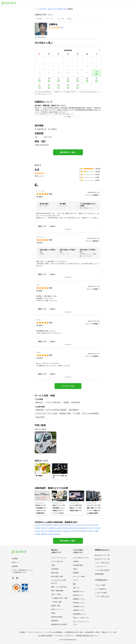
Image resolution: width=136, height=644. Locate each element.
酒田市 (57, 525)
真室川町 (58, 531)
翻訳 (74, 584)
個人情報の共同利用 (45, 636)
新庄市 (63, 525)
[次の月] (100, 50)
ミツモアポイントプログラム (64, 636)
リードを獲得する (101, 589)
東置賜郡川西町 (62, 9)
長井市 (90, 525)
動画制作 (76, 573)
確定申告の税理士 (57, 617)
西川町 (77, 528)
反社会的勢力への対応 (92, 632)
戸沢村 (77, 531)
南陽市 (52, 528)
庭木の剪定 (55, 573)
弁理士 (75, 569)
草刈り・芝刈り (56, 594)
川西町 (90, 531)
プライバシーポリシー (35, 632)
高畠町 (84, 531)
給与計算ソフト (78, 595)
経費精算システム (79, 599)
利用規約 (22, 632)
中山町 (65, 528)
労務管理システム (79, 610)
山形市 (38, 525)
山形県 (54, 9)
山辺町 (59, 528)
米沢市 (44, 525)
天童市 (96, 525)
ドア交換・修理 (56, 602)
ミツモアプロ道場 (101, 593)
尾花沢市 (45, 528)
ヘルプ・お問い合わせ (102, 563)
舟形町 (51, 531)
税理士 (53, 613)
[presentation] (39, 19)
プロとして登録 (100, 585)
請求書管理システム (80, 614)
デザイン (76, 580)
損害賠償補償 (99, 574)
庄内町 (51, 534)
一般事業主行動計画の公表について (87, 636)
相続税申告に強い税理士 (59, 624)
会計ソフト (77, 588)
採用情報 (15, 566)
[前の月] (36, 50)
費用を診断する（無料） (68, 152)
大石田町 (97, 528)
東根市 (38, 528)
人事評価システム (79, 606)
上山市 (77, 525)
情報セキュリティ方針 (109, 632)
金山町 (38, 531)
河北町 (71, 528)
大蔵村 (65, 531)
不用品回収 (55, 569)
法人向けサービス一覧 (102, 559)
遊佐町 (57, 534)
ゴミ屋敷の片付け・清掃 (59, 598)
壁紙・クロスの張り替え (59, 587)
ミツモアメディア (101, 566)
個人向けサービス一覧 (102, 555)
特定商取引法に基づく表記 (74, 632)
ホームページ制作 (79, 576)
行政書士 (76, 561)
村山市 (84, 525)
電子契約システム (79, 603)
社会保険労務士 (78, 565)
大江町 (90, 528)
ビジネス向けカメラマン (81, 558)
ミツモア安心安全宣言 (102, 570)
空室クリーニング (57, 609)
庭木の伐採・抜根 (57, 576)
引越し (53, 565)
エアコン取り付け (57, 561)
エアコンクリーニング (59, 558)
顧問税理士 (55, 621)
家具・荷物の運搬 (57, 591)
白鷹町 (38, 534)
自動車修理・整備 (45, 9)
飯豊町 (44, 534)
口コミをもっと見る (68, 386)
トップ (37, 9)
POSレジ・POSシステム (81, 618)
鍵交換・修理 (56, 606)
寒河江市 (70, 525)
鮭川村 (71, 531)
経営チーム (15, 562)
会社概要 (15, 559)
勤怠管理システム (79, 591)
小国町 (96, 531)
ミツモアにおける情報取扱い (54, 632)
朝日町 (84, 528)
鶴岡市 (51, 525)
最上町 (44, 531)
